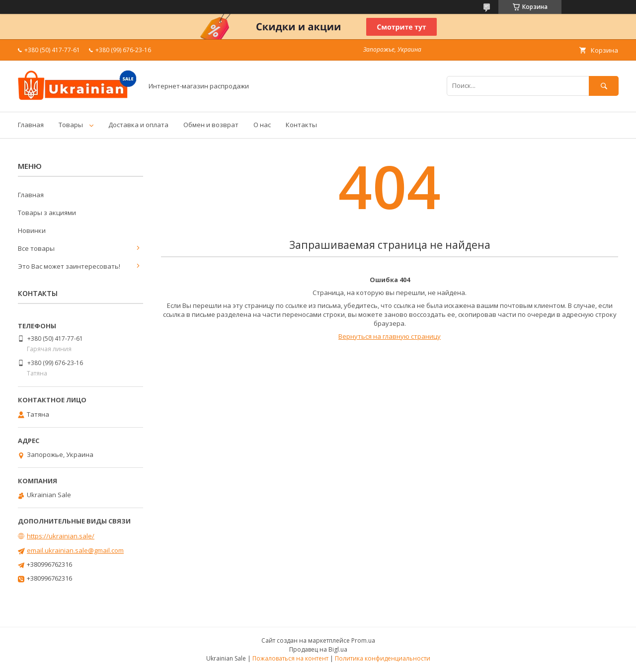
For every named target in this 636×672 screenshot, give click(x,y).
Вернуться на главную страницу (390, 336)
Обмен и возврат (211, 125)
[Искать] (604, 86)
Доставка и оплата (138, 125)
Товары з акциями (47, 213)
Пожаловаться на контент (290, 658)
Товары (71, 125)
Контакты (301, 125)
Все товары (36, 248)
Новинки (32, 230)
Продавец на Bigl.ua (318, 649)
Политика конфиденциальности (383, 658)
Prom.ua (363, 640)
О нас (262, 125)
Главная (31, 125)
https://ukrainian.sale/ (61, 536)
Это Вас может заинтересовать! (69, 266)
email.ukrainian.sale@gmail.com (75, 550)
